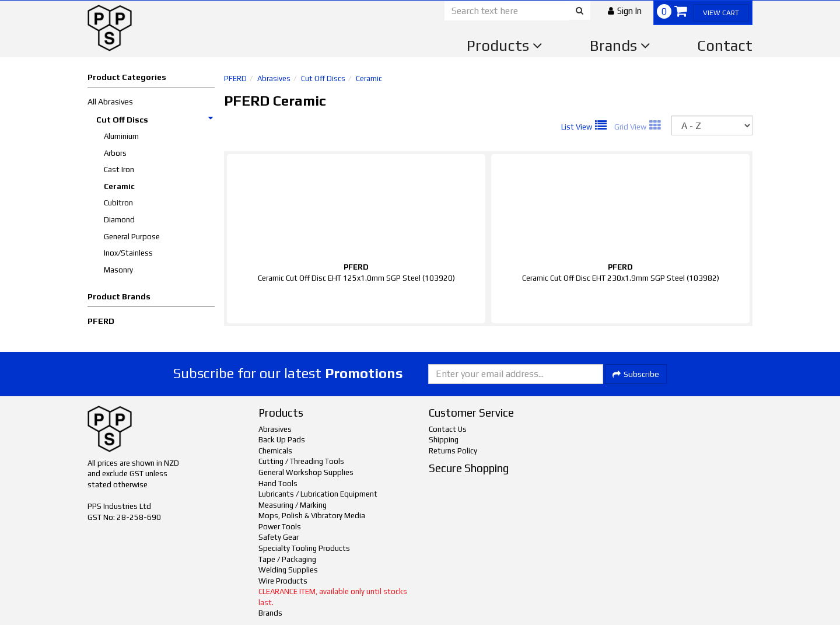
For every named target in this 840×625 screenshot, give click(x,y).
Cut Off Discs (155, 120)
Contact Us (448, 429)
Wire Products (283, 581)
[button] (625, 11)
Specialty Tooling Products (304, 548)
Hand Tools (278, 483)
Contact (725, 46)
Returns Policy (453, 451)
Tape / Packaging (287, 559)
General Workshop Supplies (306, 472)
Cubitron (118, 203)
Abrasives (274, 78)
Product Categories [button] (127, 77)
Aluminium (121, 136)
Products (505, 46)
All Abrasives (110, 102)
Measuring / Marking (293, 505)
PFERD (101, 321)
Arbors (115, 153)
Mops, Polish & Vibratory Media (312, 516)
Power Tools (280, 527)
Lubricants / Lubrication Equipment (318, 494)
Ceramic (119, 186)
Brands (620, 46)
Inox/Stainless (128, 253)
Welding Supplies (288, 570)
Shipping (444, 440)
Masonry (118, 270)
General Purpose (132, 237)
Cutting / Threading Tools (301, 461)
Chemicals (275, 451)
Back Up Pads (282, 440)
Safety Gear (279, 537)
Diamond (119, 220)
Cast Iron (119, 170)
